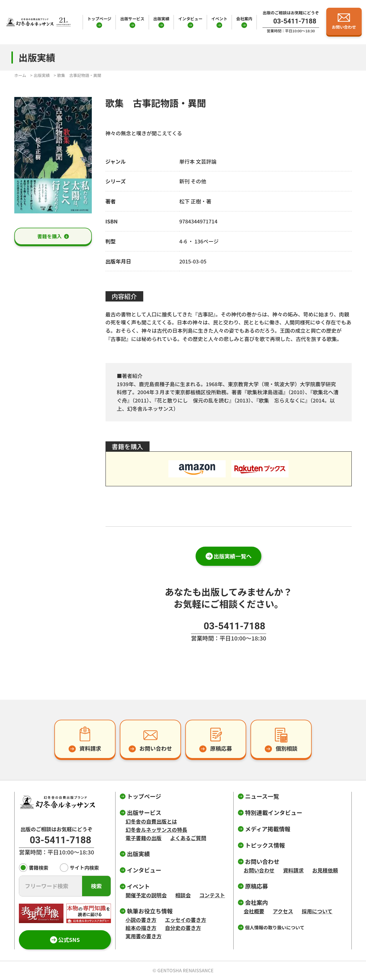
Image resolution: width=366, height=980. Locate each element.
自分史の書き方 (183, 928)
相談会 (183, 895)
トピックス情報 (265, 845)
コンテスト (212, 895)
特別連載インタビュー (274, 813)
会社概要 (254, 911)
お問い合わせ (259, 870)
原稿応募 (256, 886)
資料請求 (293, 870)
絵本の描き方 (141, 928)
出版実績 (161, 19)
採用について (317, 911)
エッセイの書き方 (186, 920)
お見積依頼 (325, 870)
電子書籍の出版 (144, 838)
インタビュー (190, 19)
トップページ (99, 19)
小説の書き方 (141, 920)
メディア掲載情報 (268, 829)
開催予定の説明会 (146, 895)
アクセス (283, 911)
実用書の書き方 (144, 936)
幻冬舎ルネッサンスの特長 (156, 830)
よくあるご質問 (188, 838)
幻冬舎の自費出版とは (151, 821)
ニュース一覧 (262, 796)
